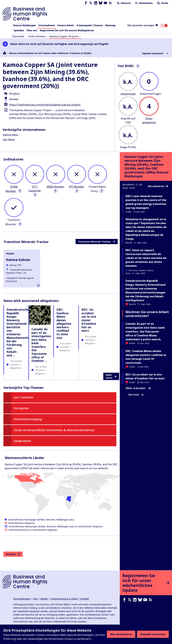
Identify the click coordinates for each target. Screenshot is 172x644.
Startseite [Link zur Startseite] (18, 36)
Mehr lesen (111, 376)
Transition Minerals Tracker (97, 242)
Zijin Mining (9, 139)
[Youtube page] (105, 3)
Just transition (24, 397)
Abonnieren (144, 3)
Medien (44, 599)
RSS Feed (136, 395)
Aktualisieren (158, 186)
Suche (162, 3)
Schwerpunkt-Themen (90, 25)
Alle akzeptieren (121, 634)
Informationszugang (28, 419)
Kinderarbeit (23, 441)
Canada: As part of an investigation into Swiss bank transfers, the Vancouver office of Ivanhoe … (41, 345)
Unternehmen (47, 25)
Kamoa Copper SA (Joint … (65, 36)
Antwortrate (128, 94)
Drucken (13, 554)
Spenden (19, 30)
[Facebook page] (86, 3)
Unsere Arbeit (66, 25)
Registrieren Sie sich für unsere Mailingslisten (67, 30)
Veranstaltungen (22, 599)
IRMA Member (55, 187)
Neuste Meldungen (24, 25)
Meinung (110, 25)
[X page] (91, 3)
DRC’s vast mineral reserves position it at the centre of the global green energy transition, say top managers (146, 202)
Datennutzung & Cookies (64, 599)
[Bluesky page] (101, 3)
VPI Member (77, 187)
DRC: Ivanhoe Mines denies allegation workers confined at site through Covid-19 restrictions (146, 357)
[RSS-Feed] (110, 3)
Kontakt (85, 599)
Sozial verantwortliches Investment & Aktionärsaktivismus (54, 430)
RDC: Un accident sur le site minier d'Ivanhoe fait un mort (89, 320)
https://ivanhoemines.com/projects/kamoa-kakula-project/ (45, 105)
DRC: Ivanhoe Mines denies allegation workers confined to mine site (64, 324)
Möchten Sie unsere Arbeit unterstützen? (147, 314)
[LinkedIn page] (96, 3)
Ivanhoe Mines (10, 135)
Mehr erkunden (138, 388)
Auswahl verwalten (153, 634)
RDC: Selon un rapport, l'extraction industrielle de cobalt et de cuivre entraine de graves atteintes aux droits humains (146, 258)
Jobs (35, 599)
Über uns (32, 30)
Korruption (21, 408)
